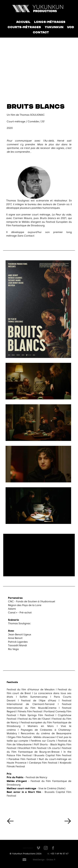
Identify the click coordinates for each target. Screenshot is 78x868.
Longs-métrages (50, 22)
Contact (41, 32)
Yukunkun (54, 27)
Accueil (23, 22)
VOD (71, 27)
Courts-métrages (24, 27)
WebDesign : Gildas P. (44, 860)
